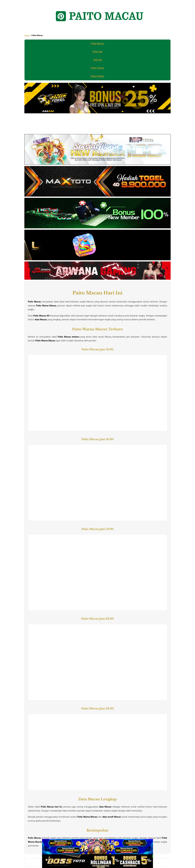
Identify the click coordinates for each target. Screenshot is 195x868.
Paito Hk (97, 60)
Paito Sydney (97, 76)
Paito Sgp (98, 52)
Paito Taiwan (97, 68)
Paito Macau (97, 44)
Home (27, 35)
